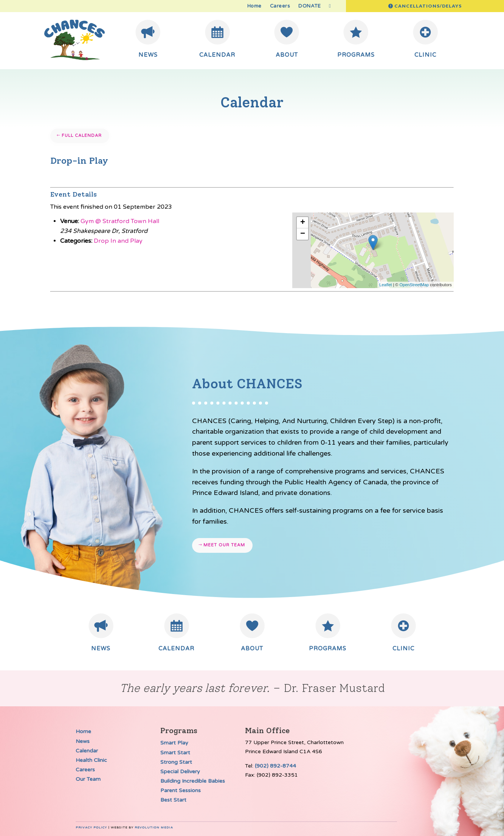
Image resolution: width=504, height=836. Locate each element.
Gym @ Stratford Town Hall (120, 221)
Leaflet (385, 285)
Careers (280, 6)
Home (254, 6)
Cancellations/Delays (428, 6)
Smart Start (175, 753)
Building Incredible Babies (193, 781)
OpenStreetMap (414, 285)
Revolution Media (154, 827)
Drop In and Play (118, 241)
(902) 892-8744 (275, 766)
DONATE (309, 6)
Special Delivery (180, 772)
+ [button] (303, 223)
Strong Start (176, 762)
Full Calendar (82, 136)
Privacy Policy (91, 827)
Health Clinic (91, 760)
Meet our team (224, 545)
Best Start (173, 800)
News (83, 741)
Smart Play (174, 743)
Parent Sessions (181, 790)
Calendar (87, 751)
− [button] (303, 234)
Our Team (88, 779)
